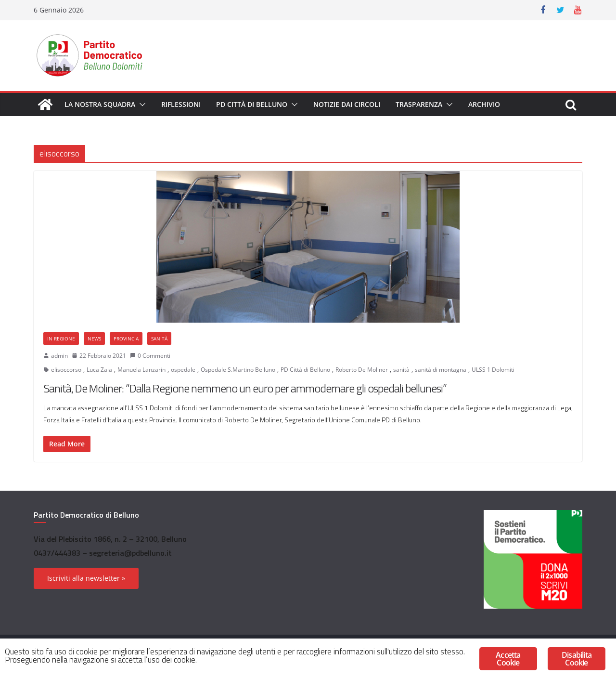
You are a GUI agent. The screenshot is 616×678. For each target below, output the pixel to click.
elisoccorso (66, 370)
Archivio (484, 104)
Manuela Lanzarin (141, 370)
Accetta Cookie (508, 659)
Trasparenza (419, 104)
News (94, 339)
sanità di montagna (441, 370)
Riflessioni (181, 104)
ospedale (183, 370)
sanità (401, 370)
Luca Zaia (99, 370)
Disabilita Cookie (577, 659)
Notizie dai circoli (347, 104)
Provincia (126, 339)
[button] (141, 104)
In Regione (61, 339)
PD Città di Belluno (252, 104)
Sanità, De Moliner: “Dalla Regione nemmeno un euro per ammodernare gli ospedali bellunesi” (245, 388)
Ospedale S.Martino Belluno (238, 370)
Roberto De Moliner (362, 370)
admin (59, 356)
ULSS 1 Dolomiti (493, 370)
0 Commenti (150, 356)
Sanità (159, 339)
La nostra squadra (100, 104)
